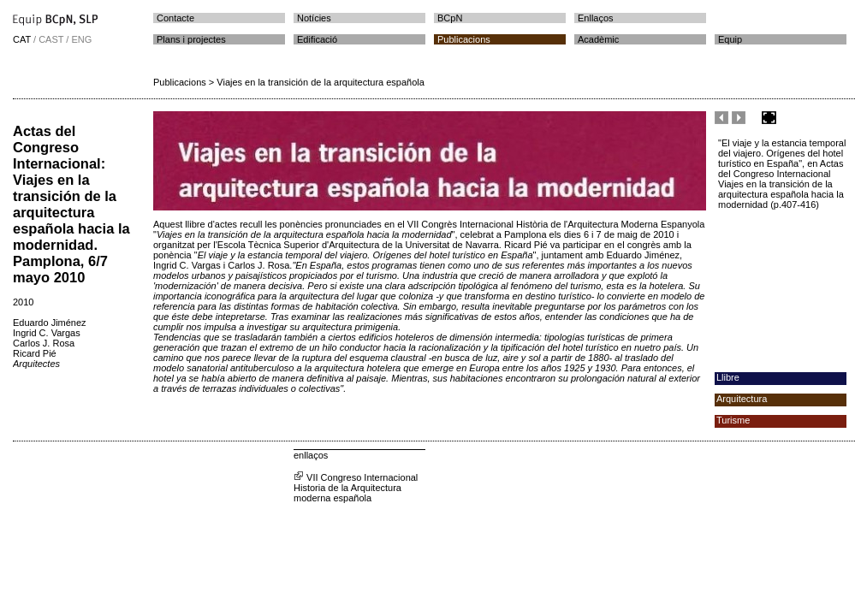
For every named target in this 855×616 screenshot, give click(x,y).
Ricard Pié (35, 353)
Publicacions (464, 39)
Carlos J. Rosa (44, 343)
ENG (81, 39)
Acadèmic (598, 39)
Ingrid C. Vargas (47, 333)
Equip (730, 39)
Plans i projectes (191, 39)
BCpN (450, 18)
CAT (22, 39)
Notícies (314, 18)
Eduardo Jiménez (50, 323)
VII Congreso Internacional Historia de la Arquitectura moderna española (356, 488)
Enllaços (596, 18)
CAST (51, 39)
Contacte (175, 18)
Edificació (317, 39)
